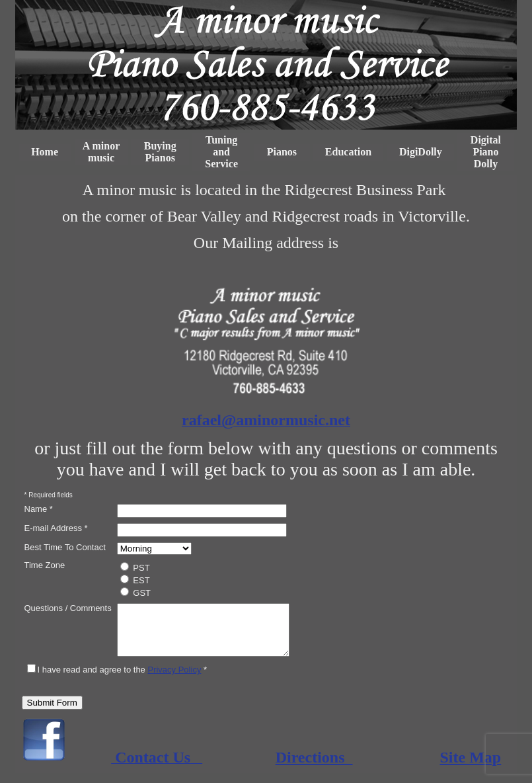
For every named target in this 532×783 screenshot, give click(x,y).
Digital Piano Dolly (486, 152)
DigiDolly (421, 152)
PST (135, 567)
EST (135, 580)
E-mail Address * (56, 528)
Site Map (471, 767)
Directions (314, 767)
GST (135, 593)
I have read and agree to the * (117, 680)
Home (45, 152)
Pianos (282, 152)
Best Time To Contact (65, 547)
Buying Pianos (160, 152)
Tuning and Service (221, 152)
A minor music (101, 152)
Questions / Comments (68, 608)
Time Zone (45, 565)
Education (348, 152)
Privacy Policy (174, 680)
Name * (39, 509)
